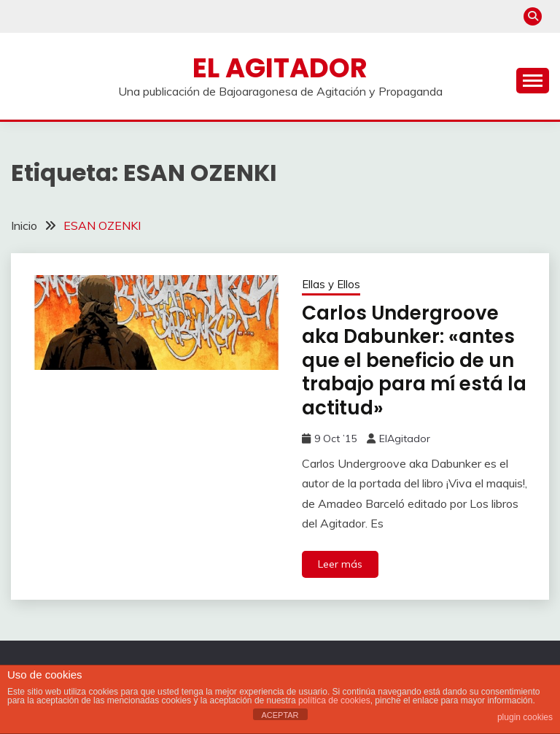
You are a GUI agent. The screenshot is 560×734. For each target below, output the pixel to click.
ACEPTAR (280, 715)
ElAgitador (405, 439)
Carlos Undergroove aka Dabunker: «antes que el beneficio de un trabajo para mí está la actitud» (414, 360)
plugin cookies (525, 717)
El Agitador (280, 68)
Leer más (340, 564)
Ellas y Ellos (331, 284)
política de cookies (334, 700)
